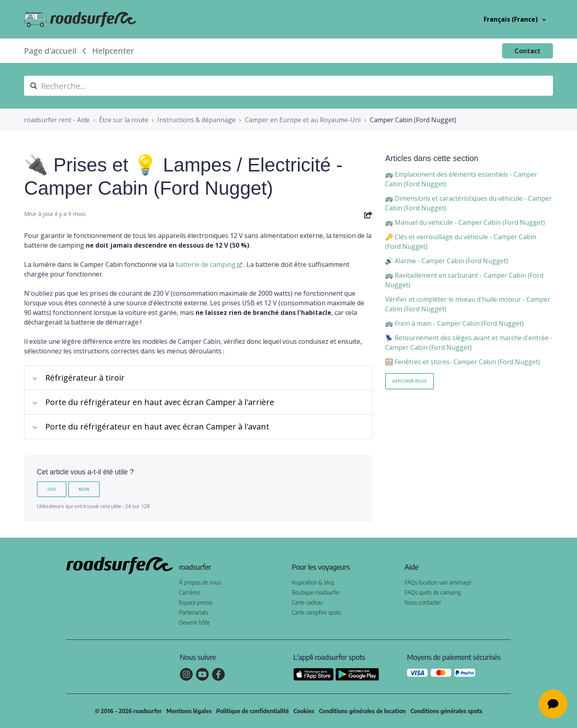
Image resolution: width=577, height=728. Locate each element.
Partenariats (194, 612)
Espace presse (196, 602)
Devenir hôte (195, 622)
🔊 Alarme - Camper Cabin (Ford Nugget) (447, 261)
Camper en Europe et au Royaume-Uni (303, 120)
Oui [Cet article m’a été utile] (52, 489)
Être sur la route (124, 120)
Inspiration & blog (313, 582)
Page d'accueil (50, 51)
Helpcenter (113, 51)
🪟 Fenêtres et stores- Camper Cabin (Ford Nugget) (463, 362)
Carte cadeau (307, 602)
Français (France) (511, 19)
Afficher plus (410, 381)
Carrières (190, 592)
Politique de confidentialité (253, 711)
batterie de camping (206, 264)
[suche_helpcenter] (288, 86)
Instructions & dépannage (197, 120)
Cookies (304, 711)
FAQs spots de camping (433, 592)
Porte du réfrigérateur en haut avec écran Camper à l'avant (157, 427)
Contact (528, 51)
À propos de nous (200, 582)
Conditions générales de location (362, 711)
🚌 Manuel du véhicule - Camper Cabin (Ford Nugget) (465, 222)
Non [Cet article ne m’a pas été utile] (84, 489)
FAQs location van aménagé (438, 582)
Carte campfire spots (316, 612)
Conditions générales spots (446, 711)
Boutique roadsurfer (316, 592)
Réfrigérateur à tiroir (85, 378)
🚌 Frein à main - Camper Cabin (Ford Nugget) (454, 323)
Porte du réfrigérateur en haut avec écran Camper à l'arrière (160, 402)
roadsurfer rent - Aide (57, 120)
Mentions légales (189, 711)
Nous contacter (423, 602)
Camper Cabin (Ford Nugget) (413, 120)
